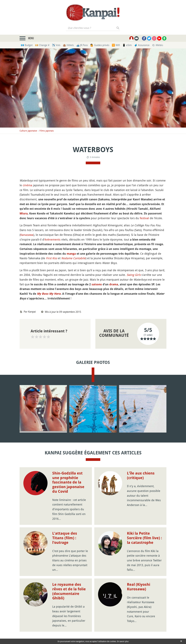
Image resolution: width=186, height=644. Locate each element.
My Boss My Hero (49, 294)
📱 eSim (127, 45)
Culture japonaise (28, 131)
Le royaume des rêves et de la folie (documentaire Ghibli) (69, 591)
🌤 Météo (158, 45)
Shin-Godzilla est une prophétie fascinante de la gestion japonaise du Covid (68, 482)
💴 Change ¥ (42, 45)
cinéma (27, 185)
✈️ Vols (56, 45)
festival (144, 218)
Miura (24, 213)
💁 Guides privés (100, 45)
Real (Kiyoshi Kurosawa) (139, 587)
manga (71, 254)
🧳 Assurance (142, 45)
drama (114, 284)
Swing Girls (134, 275)
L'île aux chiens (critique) (141, 476)
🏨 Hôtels (68, 45)
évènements (52, 239)
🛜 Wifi (116, 45)
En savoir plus (123, 641)
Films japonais (47, 131)
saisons (97, 284)
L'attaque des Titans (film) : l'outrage (65, 538)
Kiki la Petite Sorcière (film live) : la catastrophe (144, 538)
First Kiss (52, 258)
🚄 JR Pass (82, 45)
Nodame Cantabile (73, 258)
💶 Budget (27, 45)
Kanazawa (27, 235)
